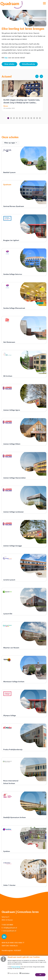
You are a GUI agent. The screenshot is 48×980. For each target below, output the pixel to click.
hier (6, 58)
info (5, 928)
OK (40, 975)
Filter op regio (10, 143)
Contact (5, 956)
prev (37, 76)
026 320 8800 (8, 925)
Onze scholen (9, 64)
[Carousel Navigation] (39, 76)
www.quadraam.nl (10, 931)
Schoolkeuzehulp (28, 64)
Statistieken (25, 973)
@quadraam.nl (12, 928)
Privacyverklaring (16, 967)
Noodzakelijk (14, 973)
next (41, 76)
